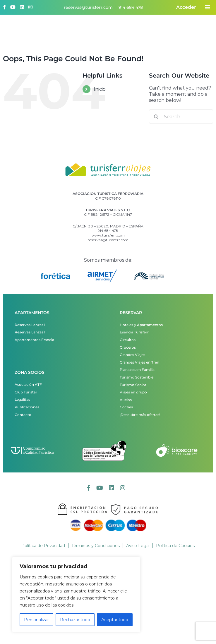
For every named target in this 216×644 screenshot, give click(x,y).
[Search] (156, 117)
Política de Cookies (175, 546)
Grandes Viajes (132, 355)
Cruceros (128, 347)
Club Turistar (26, 392)
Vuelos (126, 400)
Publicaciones (27, 407)
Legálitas (22, 399)
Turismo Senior (133, 385)
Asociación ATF (28, 384)
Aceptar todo (115, 620)
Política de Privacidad (43, 546)
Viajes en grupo (133, 392)
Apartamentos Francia (34, 340)
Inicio (100, 89)
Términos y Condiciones (96, 546)
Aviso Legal (138, 546)
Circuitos (128, 340)
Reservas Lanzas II (31, 332)
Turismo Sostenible (137, 377)
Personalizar (36, 620)
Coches (126, 407)
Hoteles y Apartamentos (141, 325)
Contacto (23, 415)
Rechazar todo (75, 620)
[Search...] (181, 117)
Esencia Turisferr (134, 332)
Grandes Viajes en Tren (139, 362)
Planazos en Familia (137, 370)
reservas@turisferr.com (88, 7)
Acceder (186, 7)
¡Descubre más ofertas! (140, 415)
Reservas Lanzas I (30, 325)
